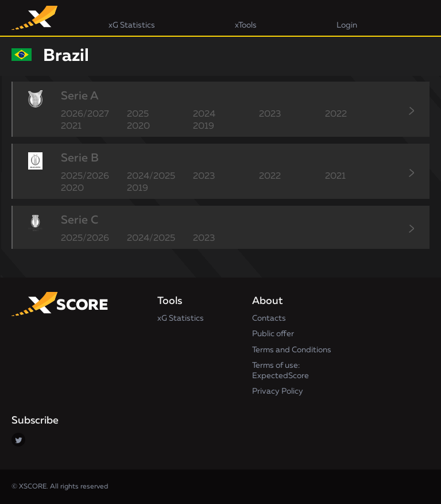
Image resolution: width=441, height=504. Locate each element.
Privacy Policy (278, 391)
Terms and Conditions (292, 350)
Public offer (273, 334)
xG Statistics (181, 318)
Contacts (269, 318)
